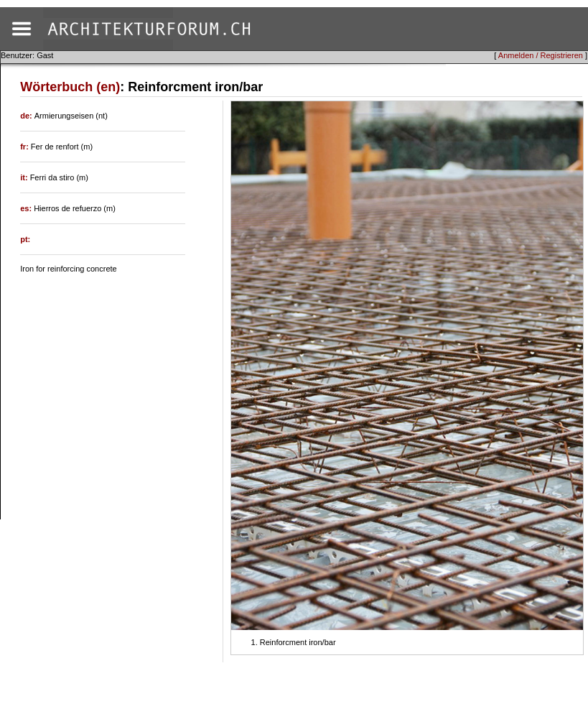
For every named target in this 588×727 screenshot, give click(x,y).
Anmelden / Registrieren (541, 55)
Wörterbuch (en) (70, 87)
